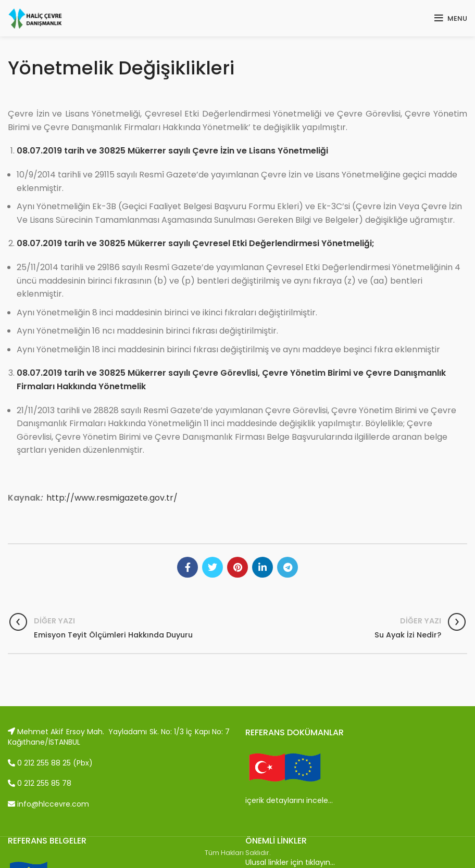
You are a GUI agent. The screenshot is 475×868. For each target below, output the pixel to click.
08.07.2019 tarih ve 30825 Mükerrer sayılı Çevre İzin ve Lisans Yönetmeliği (172, 151)
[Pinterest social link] (238, 567)
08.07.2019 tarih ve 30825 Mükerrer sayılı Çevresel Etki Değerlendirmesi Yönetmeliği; (196, 243)
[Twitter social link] (213, 567)
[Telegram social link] (287, 567)
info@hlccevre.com (48, 804)
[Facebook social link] (187, 567)
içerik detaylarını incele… (289, 800)
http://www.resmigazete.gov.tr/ (112, 498)
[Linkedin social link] (262, 567)
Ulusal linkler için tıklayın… (290, 862)
